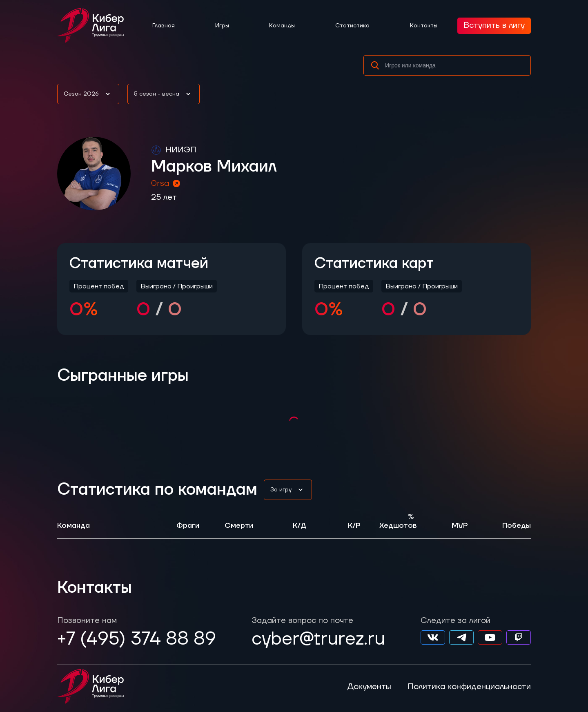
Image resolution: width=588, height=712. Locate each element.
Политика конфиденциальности (469, 687)
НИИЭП (181, 150)
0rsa (166, 183)
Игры (222, 26)
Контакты (424, 26)
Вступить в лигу (494, 25)
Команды (282, 26)
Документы (369, 687)
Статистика (352, 26)
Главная (164, 26)
